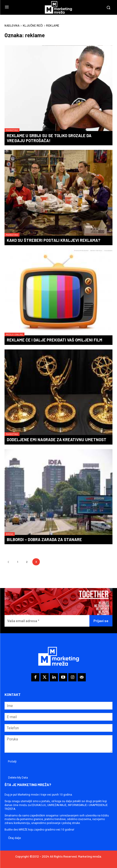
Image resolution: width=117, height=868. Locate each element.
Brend (10, 534)
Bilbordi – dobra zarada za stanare (44, 539)
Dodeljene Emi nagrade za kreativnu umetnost (57, 440)
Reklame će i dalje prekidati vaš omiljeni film (55, 340)
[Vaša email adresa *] (47, 621)
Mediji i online (14, 334)
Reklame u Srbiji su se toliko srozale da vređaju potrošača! (49, 138)
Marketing (12, 130)
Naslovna (12, 25)
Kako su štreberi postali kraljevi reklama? (54, 240)
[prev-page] (8, 562)
